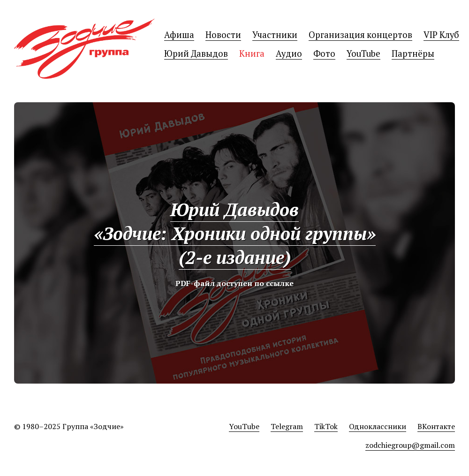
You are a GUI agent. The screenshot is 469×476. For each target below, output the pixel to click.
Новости (223, 35)
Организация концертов (360, 35)
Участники (275, 35)
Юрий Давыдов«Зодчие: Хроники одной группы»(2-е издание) (235, 233)
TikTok (326, 426)
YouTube (363, 53)
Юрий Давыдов (196, 53)
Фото (324, 53)
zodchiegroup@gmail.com (410, 445)
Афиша (179, 35)
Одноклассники (378, 426)
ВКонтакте (436, 426)
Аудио (289, 53)
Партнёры (413, 53)
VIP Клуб (441, 35)
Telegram (287, 426)
